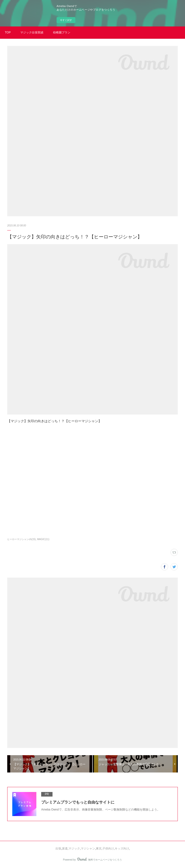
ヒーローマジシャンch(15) (21, 539)
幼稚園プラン (62, 32)
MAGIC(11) (43, 539)
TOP (8, 32)
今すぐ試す (66, 20)
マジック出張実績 (32, 32)
